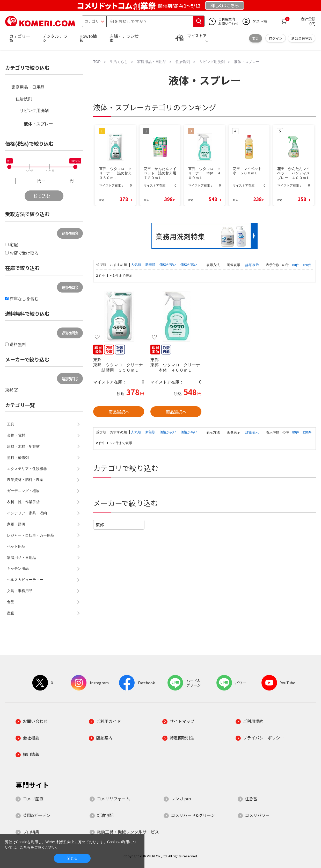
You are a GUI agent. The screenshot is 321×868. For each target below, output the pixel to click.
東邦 (100, 525)
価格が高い (189, 265)
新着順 (151, 265)
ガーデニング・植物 (23, 491)
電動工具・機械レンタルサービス (128, 832)
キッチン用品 (18, 568)
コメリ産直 (33, 799)
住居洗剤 (24, 99)
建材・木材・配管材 (23, 446)
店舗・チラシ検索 (124, 38)
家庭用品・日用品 (28, 87)
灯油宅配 (105, 815)
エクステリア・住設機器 (27, 469)
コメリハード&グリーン (193, 815)
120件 (307, 265)
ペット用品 (16, 546)
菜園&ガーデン (37, 815)
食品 (11, 602)
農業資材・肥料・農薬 (25, 480)
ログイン (276, 38)
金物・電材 (16, 435)
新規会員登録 (302, 38)
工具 (11, 424)
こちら (25, 847)
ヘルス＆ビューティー (25, 580)
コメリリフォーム (113, 799)
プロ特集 (31, 832)
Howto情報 (88, 38)
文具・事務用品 (20, 591)
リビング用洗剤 (34, 111)
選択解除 (70, 233)
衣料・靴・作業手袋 (23, 502)
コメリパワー (257, 815)
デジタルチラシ (55, 38)
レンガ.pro (181, 799)
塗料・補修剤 (18, 458)
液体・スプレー (38, 124)
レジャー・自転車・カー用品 (31, 535)
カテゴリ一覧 (20, 38)
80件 (296, 265)
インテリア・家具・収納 (27, 513)
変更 (256, 38)
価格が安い (168, 265)
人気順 (137, 265)
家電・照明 (16, 524)
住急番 (251, 799)
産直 (11, 613)
